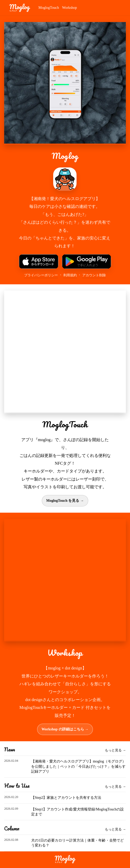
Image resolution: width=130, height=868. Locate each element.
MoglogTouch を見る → (65, 501)
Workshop (69, 8)
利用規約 (70, 275)
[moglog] (20, 8)
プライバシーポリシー (41, 275)
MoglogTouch (49, 8)
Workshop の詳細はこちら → (65, 729)
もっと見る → (115, 750)
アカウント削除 (94, 275)
